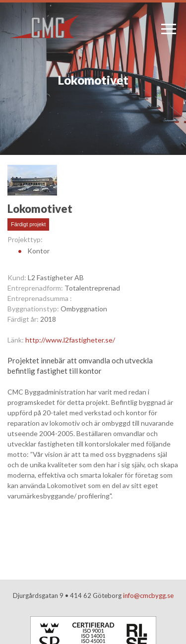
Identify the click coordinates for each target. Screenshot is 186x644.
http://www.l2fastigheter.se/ (70, 340)
